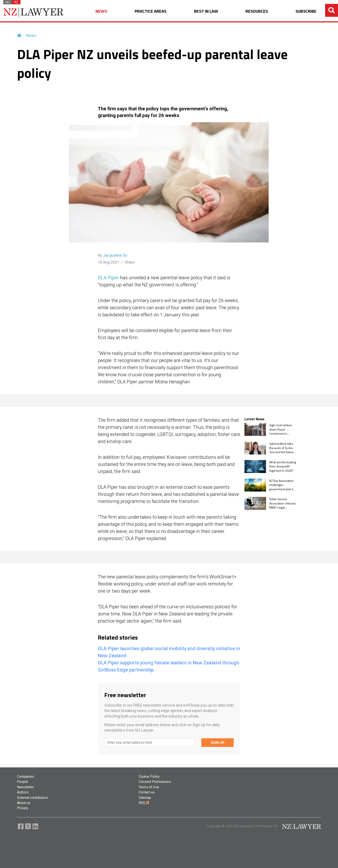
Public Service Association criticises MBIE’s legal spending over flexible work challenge (283, 503)
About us (24, 803)
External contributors (33, 798)
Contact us (147, 792)
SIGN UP (218, 742)
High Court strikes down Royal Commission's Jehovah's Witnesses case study (281, 429)
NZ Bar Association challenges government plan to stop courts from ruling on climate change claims (282, 485)
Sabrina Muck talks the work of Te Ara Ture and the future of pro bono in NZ (281, 448)
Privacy (23, 808)
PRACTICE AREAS (151, 11)
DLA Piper (108, 278)
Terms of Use (149, 787)
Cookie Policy (149, 777)
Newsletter (25, 787)
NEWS (101, 11)
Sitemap (145, 798)
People (23, 782)
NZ (16, 2)
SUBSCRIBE (306, 11)
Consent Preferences (155, 782)
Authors (23, 792)
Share (130, 262)
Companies (26, 777)
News (31, 35)
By (113, 255)
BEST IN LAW (206, 11)
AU (8, 2)
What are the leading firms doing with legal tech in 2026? (283, 466)
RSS (144, 803)
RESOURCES (257, 11)
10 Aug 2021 (109, 262)
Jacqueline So (115, 255)
